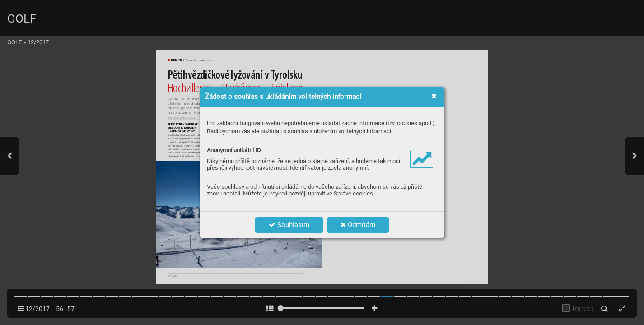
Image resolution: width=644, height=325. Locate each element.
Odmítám (358, 225)
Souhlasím (289, 225)
